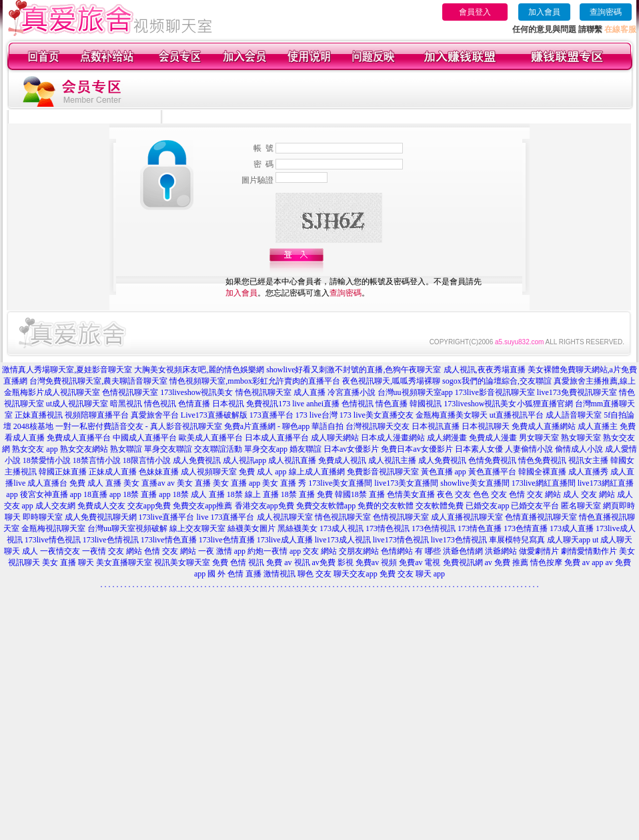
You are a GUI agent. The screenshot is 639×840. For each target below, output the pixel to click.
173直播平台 (271, 415)
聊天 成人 (21, 551)
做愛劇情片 (539, 551)
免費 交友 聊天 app (412, 574)
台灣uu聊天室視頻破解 (127, 528)
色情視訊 (358, 404)
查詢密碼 (606, 12)
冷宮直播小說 (352, 392)
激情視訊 (279, 574)
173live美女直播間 (340, 483)
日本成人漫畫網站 (393, 438)
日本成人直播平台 (277, 438)
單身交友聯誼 (168, 449)
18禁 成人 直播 (199, 494)
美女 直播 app (236, 483)
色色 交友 (490, 494)
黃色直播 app (444, 472)
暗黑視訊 (126, 404)
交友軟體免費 (440, 506)
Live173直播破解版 (214, 415)
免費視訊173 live (275, 404)
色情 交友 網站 (535, 494)
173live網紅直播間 (544, 483)
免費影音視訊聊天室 (383, 472)
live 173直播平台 (226, 517)
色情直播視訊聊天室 (541, 517)
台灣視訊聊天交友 (378, 426)
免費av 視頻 (376, 562)
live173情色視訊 (401, 540)
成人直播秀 (588, 472)
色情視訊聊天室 (130, 392)
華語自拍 (328, 426)
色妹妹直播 (159, 472)
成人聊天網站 (335, 438)
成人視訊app (244, 460)
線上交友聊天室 (197, 528)
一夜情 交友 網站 (112, 551)
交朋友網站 (359, 551)
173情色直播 (480, 528)
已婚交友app (487, 506)
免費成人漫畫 (493, 438)
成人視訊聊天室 (72, 392)
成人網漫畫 (447, 438)
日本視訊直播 (436, 426)
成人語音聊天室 (574, 415)
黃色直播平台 (492, 472)
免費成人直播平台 (79, 438)
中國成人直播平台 (145, 438)
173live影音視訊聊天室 (495, 392)
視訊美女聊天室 (182, 562)
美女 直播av (144, 483)
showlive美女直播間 (475, 483)
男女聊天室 (539, 438)
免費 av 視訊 (288, 562)
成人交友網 (55, 506)
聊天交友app (355, 574)
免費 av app (584, 562)
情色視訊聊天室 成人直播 (280, 392)
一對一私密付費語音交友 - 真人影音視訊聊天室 (139, 426)
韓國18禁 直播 (360, 494)
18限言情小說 (147, 460)
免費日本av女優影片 (417, 449)
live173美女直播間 (406, 483)
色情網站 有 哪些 (411, 551)
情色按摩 (546, 562)
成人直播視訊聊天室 (467, 517)
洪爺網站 (501, 551)
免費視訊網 (463, 562)
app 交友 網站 (313, 551)
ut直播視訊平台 (517, 415)
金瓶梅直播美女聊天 (452, 415)
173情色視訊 (388, 528)
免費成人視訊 (342, 460)
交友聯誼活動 (218, 449)
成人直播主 (598, 426)
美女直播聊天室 (124, 562)
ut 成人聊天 (612, 540)
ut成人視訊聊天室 (77, 404)
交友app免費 (149, 506)
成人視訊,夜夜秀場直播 (485, 370)
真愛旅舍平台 (155, 415)
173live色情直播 (227, 540)
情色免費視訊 (542, 460)
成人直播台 (47, 483)
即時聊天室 (43, 517)
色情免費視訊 (492, 460)
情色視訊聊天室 (343, 517)
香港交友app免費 (264, 506)
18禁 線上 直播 (253, 494)
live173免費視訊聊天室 (577, 392)
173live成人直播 (285, 540)
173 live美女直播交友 (377, 415)
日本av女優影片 (351, 449)
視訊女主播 (588, 460)
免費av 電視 (420, 562)
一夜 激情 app (222, 551)
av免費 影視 (333, 562)
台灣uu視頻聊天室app (415, 392)
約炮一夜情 (267, 551)
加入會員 (544, 12)
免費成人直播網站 (544, 426)
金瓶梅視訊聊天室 (53, 528)
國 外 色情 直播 (234, 574)
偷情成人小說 (579, 449)
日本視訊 (228, 404)
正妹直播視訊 (39, 415)
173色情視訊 (434, 528)
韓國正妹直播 (63, 472)
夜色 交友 (454, 494)
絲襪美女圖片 (251, 528)
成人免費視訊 (197, 460)
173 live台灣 (316, 415)
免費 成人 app (262, 472)
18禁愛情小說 (47, 460)
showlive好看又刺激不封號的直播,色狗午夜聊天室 (354, 370)
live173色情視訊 (459, 540)
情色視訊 (160, 404)
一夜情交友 (60, 551)
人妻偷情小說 (529, 449)
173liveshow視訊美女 (196, 392)
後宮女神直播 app (51, 494)
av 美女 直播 (189, 483)
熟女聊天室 (581, 438)
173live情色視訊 (53, 540)
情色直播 (392, 404)
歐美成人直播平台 (211, 438)
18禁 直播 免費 (307, 494)
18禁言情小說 (97, 460)
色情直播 (194, 404)
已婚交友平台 (535, 506)
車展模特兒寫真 (517, 540)
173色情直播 (526, 528)
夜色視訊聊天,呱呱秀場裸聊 (391, 381)
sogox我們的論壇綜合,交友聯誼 (497, 381)
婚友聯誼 (305, 449)
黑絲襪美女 (297, 528)
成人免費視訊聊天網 (101, 517)
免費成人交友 (101, 506)
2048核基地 (33, 426)
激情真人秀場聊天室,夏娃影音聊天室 (67, 370)
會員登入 (475, 12)
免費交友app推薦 (202, 506)
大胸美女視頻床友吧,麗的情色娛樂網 (199, 370)
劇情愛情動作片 (589, 551)
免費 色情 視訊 (238, 562)
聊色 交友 (314, 574)
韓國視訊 (426, 404)
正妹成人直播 (113, 472)
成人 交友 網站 (589, 494)
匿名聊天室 (581, 506)
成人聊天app (569, 540)
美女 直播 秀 (284, 483)
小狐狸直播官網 (545, 404)
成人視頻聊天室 (209, 472)
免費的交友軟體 (386, 506)
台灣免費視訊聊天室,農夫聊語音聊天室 (98, 381)
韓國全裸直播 (542, 472)
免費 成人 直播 (95, 483)
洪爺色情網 (463, 551)
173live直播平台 (167, 517)
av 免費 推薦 (507, 562)
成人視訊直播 (292, 460)
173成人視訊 (342, 528)
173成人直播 (572, 528)
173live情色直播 (169, 540)
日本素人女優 (479, 449)
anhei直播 (323, 404)
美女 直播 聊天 (68, 562)
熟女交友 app (35, 449)
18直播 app (102, 494)
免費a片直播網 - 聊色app (267, 426)
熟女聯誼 (126, 449)
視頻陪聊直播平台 (97, 415)
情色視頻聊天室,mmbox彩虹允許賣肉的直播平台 (255, 381)
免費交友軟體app (326, 506)
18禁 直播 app (146, 494)
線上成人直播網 (317, 472)
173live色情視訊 (111, 540)
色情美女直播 (411, 494)
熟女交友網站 (84, 449)
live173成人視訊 (343, 540)
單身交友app (266, 449)
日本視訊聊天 (486, 426)
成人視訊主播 (392, 460)
